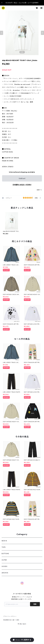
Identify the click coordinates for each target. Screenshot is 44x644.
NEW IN (4, 541)
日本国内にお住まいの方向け (22, 185)
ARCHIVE (5, 573)
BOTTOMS (5, 554)
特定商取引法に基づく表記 (11, 620)
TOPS (4, 547)
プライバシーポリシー (10, 616)
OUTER (4, 560)
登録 (35, 604)
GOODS (5, 566)
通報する (39, 190)
